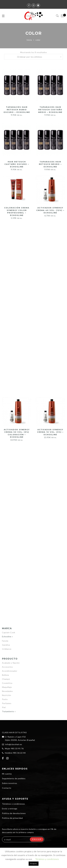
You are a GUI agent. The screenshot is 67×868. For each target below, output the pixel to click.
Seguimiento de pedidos (14, 778)
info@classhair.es (14, 744)
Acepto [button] (34, 864)
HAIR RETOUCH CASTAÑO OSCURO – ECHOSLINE (17, 164)
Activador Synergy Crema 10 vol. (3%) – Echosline (50, 432)
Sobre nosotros (10, 783)
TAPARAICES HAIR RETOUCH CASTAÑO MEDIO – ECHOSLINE (50, 110)
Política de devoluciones (14, 813)
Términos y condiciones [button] (47, 859)
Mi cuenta (7, 774)
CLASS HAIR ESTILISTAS (14, 732)
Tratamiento (8, 711)
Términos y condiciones (13, 804)
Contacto (7, 788)
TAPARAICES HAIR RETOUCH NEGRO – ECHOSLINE (50, 164)
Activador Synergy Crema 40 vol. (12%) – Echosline (50, 210)
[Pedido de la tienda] (33, 57)
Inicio (29, 40)
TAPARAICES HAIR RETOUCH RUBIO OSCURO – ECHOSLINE (17, 110)
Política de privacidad (12, 818)
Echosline (7, 636)
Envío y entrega (10, 809)
